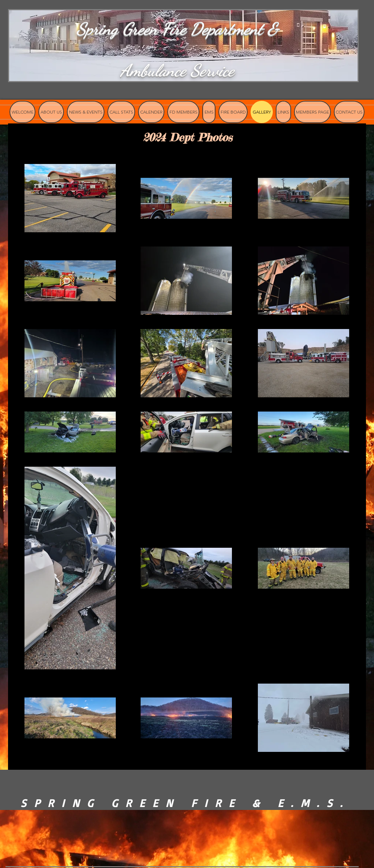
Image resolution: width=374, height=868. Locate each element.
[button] (233, 112)
